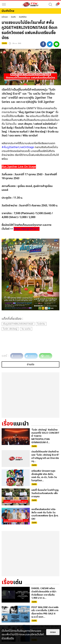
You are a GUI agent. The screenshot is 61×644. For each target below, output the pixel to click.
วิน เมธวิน (26, 329)
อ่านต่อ (31, 364)
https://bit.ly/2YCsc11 (27, 229)
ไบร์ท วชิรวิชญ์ (10, 329)
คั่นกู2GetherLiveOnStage (18, 324)
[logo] (31, 4)
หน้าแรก (5, 17)
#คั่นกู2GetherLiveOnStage (18, 147)
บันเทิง (13, 17)
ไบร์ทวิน (41, 324)
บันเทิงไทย (23, 17)
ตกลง (53, 632)
